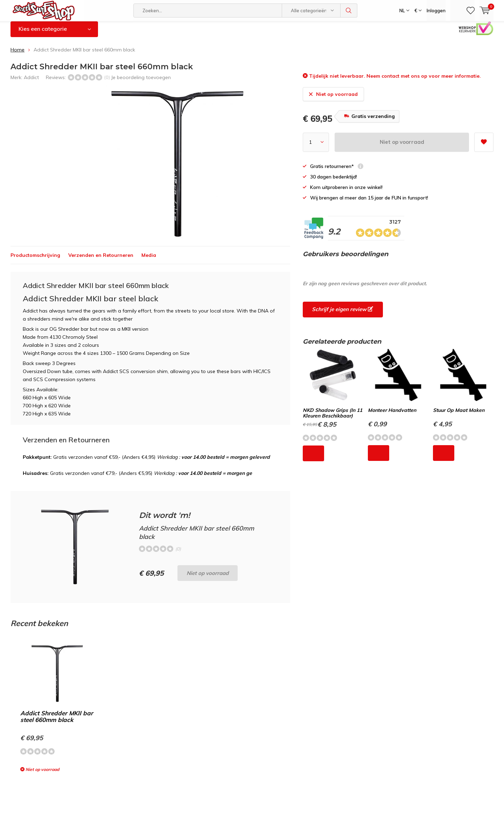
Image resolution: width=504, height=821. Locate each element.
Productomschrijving (35, 260)
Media (149, 260)
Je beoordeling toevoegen (141, 82)
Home (17, 55)
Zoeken (349, 10)
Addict (31, 82)
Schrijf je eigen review (342, 314)
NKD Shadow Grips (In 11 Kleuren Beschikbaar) (332, 418)
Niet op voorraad (402, 147)
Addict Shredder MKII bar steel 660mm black (57, 722)
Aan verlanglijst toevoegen (484, 145)
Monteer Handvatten (392, 415)
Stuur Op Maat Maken (459, 415)
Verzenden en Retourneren (101, 260)
